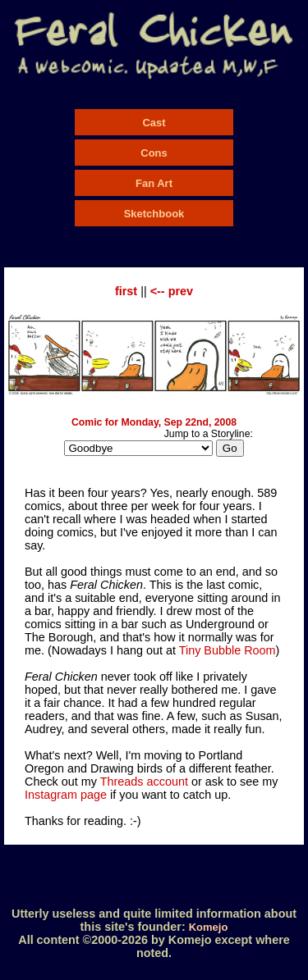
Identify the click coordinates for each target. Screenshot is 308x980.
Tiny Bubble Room (228, 650)
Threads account (144, 782)
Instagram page (66, 795)
